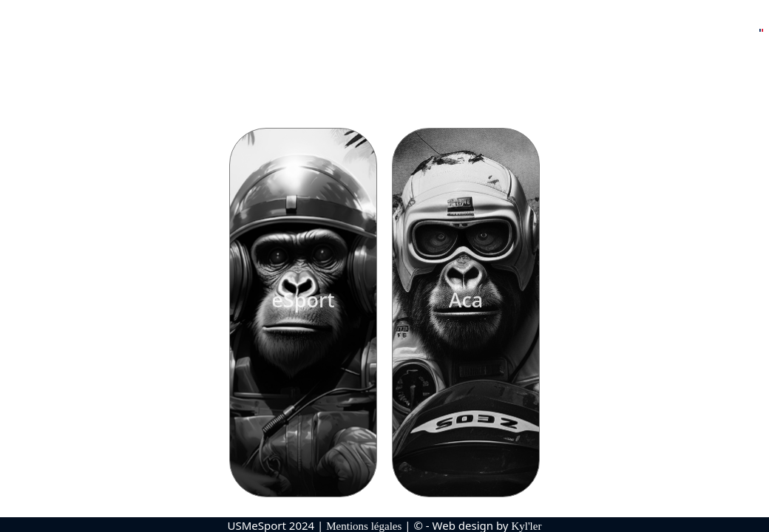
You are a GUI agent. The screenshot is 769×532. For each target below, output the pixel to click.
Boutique (615, 33)
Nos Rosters (170, 33)
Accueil (98, 33)
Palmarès (359, 33)
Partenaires (450, 33)
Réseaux (537, 33)
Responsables (262, 33)
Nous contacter (702, 33)
